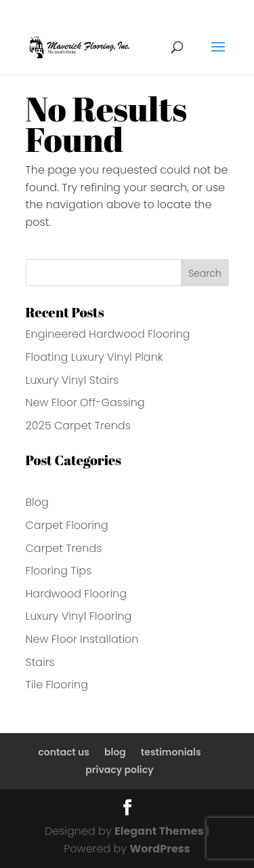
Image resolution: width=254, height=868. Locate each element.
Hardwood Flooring (77, 594)
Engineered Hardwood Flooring (108, 334)
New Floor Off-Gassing (85, 402)
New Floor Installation (82, 639)
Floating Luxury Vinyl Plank (94, 357)
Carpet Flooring (67, 525)
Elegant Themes (159, 831)
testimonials (171, 752)
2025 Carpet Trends (78, 426)
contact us (64, 752)
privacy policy (119, 770)
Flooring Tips (59, 571)
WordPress (160, 849)
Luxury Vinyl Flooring (79, 616)
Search (205, 273)
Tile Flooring (57, 685)
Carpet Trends (64, 548)
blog (115, 752)
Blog (37, 502)
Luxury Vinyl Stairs (72, 380)
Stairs (40, 662)
